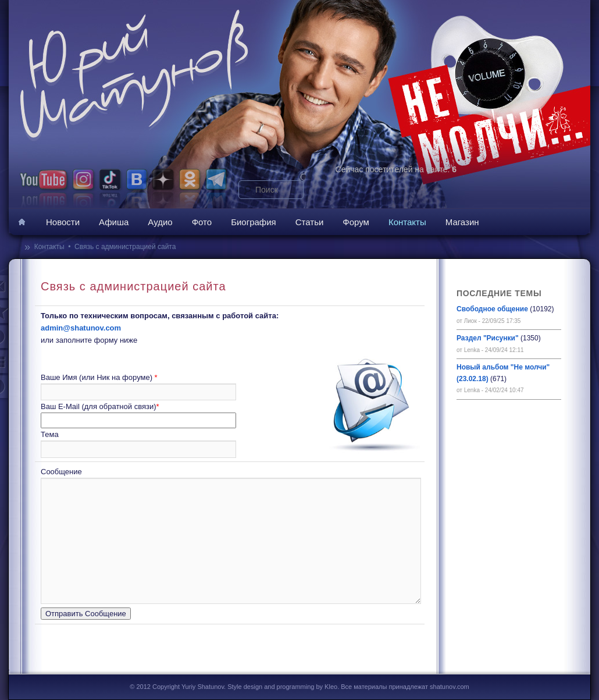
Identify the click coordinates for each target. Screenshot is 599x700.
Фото (202, 222)
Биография (254, 222)
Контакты (407, 222)
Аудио (160, 222)
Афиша (114, 222)
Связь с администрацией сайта (125, 247)
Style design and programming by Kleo (282, 687)
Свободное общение (492, 309)
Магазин (462, 222)
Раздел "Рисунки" (488, 338)
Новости (63, 222)
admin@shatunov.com (81, 328)
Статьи (310, 222)
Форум (356, 222)
